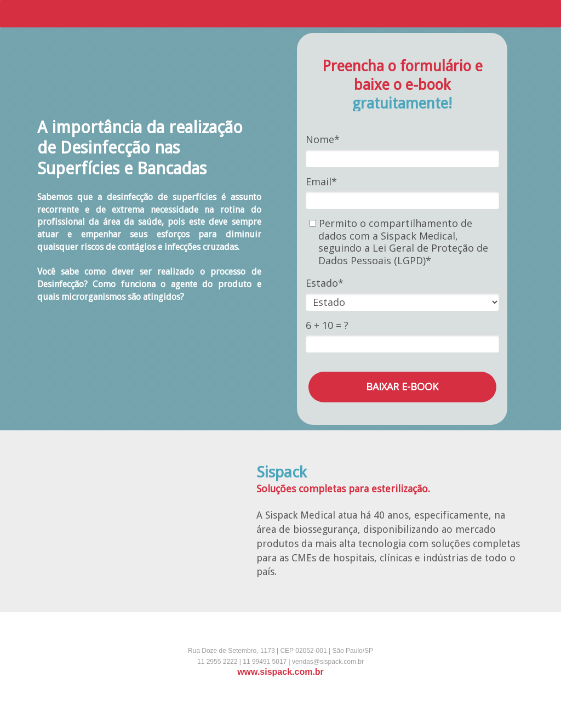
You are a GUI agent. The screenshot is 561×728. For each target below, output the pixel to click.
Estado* (325, 283)
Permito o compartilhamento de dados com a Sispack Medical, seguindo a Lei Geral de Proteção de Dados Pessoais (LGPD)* (399, 242)
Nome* (323, 140)
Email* (321, 182)
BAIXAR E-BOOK (402, 386)
